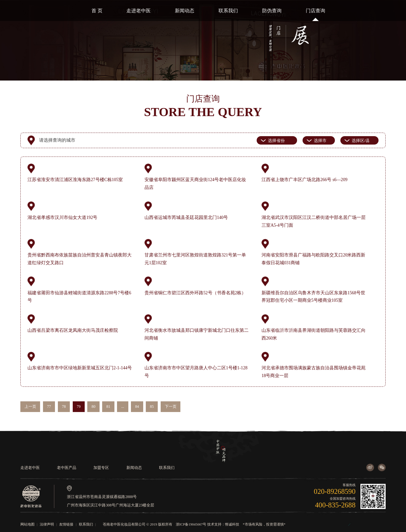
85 (152, 407)
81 (108, 407)
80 (93, 407)
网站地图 (27, 524)
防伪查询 (272, 11)
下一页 (171, 407)
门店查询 (315, 11)
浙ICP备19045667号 (191, 524)
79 (79, 407)
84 (137, 407)
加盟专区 (101, 468)
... (123, 407)
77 (49, 407)
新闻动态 (185, 11)
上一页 (30, 407)
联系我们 (228, 11)
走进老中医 (139, 11)
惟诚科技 (232, 524)
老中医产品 (67, 468)
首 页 (97, 11)
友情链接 (66, 524)
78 (64, 407)
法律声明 (47, 524)
